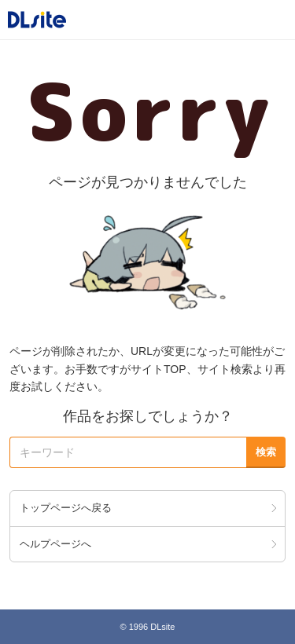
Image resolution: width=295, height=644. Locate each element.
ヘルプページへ (55, 544)
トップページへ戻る (66, 508)
